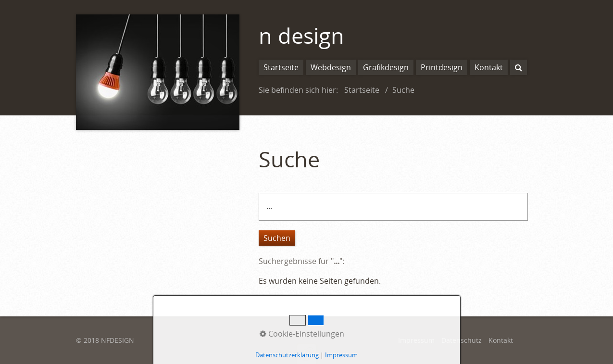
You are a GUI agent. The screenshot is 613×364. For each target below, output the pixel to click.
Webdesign (331, 67)
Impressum (416, 340)
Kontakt (489, 67)
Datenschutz (462, 340)
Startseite (281, 67)
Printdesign (442, 67)
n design (301, 35)
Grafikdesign (386, 67)
